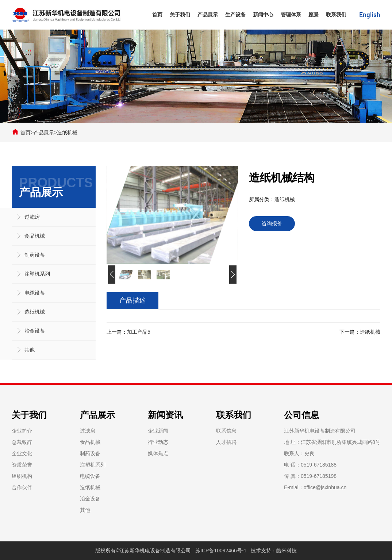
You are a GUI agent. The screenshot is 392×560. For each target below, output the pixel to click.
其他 (30, 350)
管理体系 (291, 15)
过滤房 (32, 217)
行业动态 (158, 442)
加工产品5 (139, 332)
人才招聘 (226, 442)
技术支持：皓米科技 (274, 551)
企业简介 (22, 431)
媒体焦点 (158, 453)
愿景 (314, 15)
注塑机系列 (37, 274)
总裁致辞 (22, 442)
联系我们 (336, 15)
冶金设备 (35, 331)
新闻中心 (263, 15)
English (370, 15)
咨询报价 (272, 223)
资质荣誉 (22, 465)
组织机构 (22, 476)
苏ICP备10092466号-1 (221, 551)
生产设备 (235, 15)
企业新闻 (158, 431)
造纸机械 (67, 133)
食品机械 (35, 236)
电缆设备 (35, 293)
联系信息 (226, 431)
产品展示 (208, 15)
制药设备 (35, 255)
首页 (157, 15)
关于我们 (180, 15)
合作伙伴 (22, 487)
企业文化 (22, 453)
